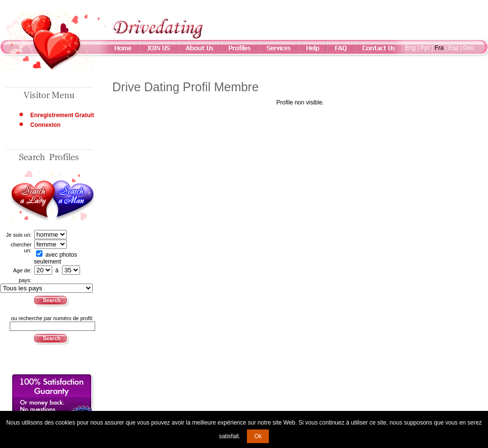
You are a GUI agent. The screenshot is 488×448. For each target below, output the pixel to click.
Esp (454, 48)
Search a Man (73, 197)
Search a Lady (32, 197)
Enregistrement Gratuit (62, 115)
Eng (410, 48)
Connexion (45, 125)
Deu (468, 48)
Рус (425, 48)
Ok (258, 436)
